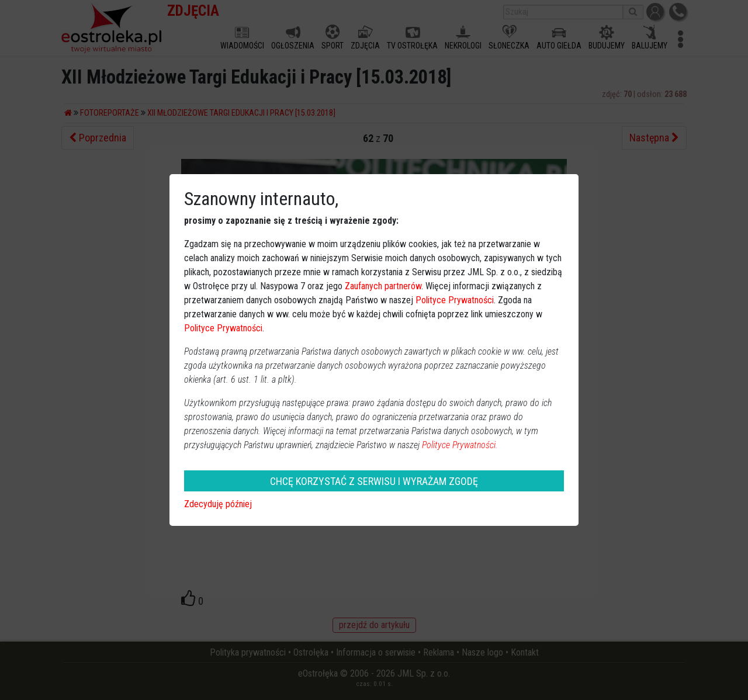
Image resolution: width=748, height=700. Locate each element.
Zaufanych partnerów (383, 286)
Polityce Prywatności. (460, 445)
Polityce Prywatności (455, 300)
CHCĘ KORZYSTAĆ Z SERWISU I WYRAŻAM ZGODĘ (374, 481)
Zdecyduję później (218, 504)
